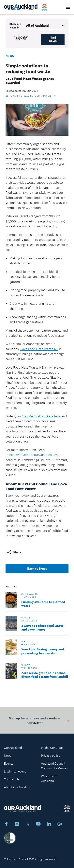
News (10, 56)
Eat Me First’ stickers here (42, 416)
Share (14, 552)
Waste (29, 96)
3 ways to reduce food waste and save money (42, 628)
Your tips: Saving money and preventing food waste (43, 651)
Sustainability (45, 96)
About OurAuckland (18, 787)
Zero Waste (14, 96)
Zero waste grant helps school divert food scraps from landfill (45, 675)
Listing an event (15, 771)
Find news (53, 39)
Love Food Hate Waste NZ (39, 349)
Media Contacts (52, 748)
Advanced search (25, 38)
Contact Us (12, 779)
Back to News (37, 569)
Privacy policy (51, 756)
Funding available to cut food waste (43, 604)
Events (9, 764)
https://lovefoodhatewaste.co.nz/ (33, 455)
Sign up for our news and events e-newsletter (39, 721)
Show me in (15, 26)
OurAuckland (13, 748)
